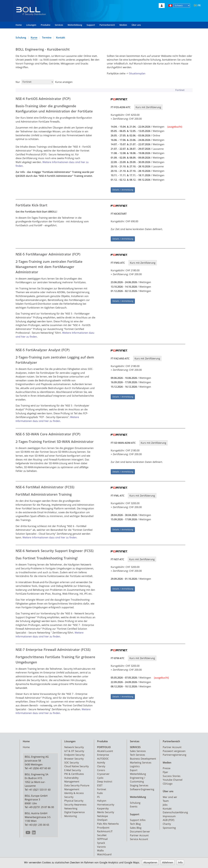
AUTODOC (103, 757)
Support (91, 25)
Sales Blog (136, 826)
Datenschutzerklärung (175, 811)
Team (166, 799)
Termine (47, 38)
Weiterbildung (75, 25)
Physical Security (74, 799)
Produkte (46, 25)
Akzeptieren (150, 862)
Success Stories (172, 774)
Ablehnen (168, 862)
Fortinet (102, 788)
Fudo (100, 791)
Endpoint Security (74, 753)
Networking (71, 807)
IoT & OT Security (74, 749)
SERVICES (135, 745)
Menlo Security (106, 810)
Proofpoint (103, 826)
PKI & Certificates (74, 772)
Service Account (139, 837)
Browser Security (74, 757)
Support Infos (138, 818)
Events (134, 805)
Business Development (143, 757)
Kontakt (61, 38)
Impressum (169, 814)
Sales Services (138, 749)
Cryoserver (103, 772)
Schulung (21, 38)
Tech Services (137, 753)
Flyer (165, 770)
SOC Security (72, 761)
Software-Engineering (142, 788)
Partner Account (139, 834)
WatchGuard (104, 853)
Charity (167, 822)
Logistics (135, 765)
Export (134, 768)
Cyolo (100, 776)
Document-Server (140, 830)
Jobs (165, 803)
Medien (123, 25)
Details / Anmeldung (123, 189)
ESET (100, 784)
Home (19, 25)
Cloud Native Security (77, 765)
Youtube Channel (173, 778)
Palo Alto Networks (108, 822)
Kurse (34, 38)
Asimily (101, 761)
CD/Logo (168, 782)
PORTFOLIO (104, 745)
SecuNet (102, 833)
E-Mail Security (73, 768)
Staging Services (139, 784)
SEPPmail (102, 837)
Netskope (103, 814)
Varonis (101, 845)
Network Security (74, 745)
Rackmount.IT (105, 830)
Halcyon (102, 799)
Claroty (101, 765)
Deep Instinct (105, 780)
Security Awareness (75, 803)
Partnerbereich (107, 25)
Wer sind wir (170, 795)
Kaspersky (103, 807)
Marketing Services (141, 761)
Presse (167, 766)
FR (199, 5)
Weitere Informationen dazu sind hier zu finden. (50, 536)
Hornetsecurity (106, 803)
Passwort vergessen (174, 749)
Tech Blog (135, 822)
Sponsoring (169, 826)
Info (180, 862)
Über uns (136, 25)
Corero (101, 768)
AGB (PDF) (169, 818)
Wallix (100, 849)
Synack (101, 841)
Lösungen (31, 25)
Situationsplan (137, 73)
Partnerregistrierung (175, 753)
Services (59, 25)
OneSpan (102, 818)
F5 (98, 795)
